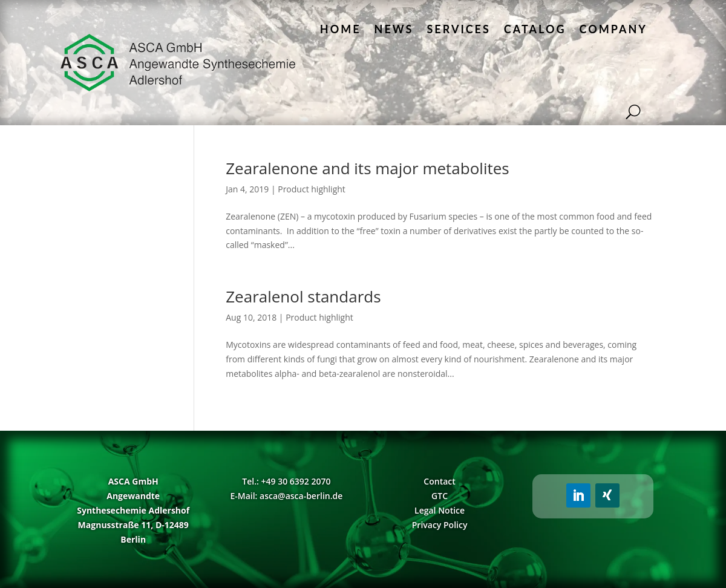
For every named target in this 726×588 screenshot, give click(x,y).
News (394, 29)
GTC (440, 496)
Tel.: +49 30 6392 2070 (286, 481)
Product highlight (312, 189)
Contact (439, 481)
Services (458, 29)
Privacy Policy (440, 525)
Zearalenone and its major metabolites (368, 168)
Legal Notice (440, 510)
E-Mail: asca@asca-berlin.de (286, 496)
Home (341, 29)
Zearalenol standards (303, 296)
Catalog (535, 29)
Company (613, 29)
